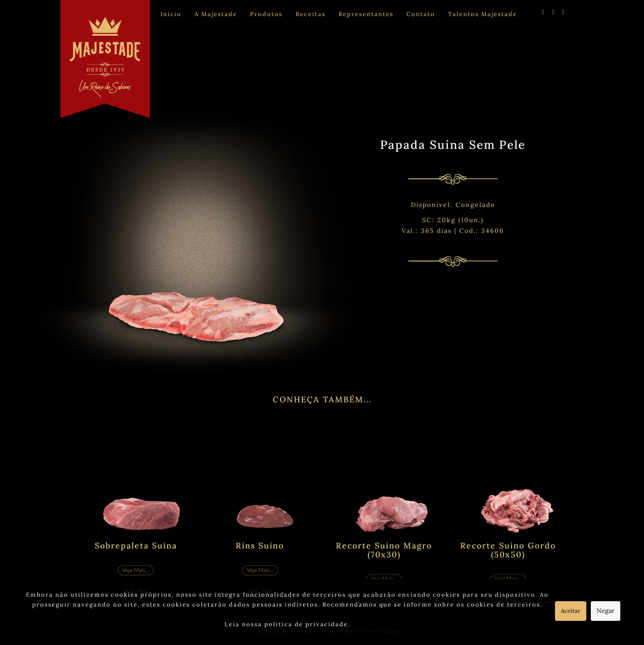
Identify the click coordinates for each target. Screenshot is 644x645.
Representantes (366, 14)
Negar (606, 611)
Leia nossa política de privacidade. (287, 624)
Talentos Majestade (483, 14)
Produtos (266, 14)
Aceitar (571, 611)
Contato (421, 14)
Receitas (311, 14)
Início (171, 14)
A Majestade (216, 14)
